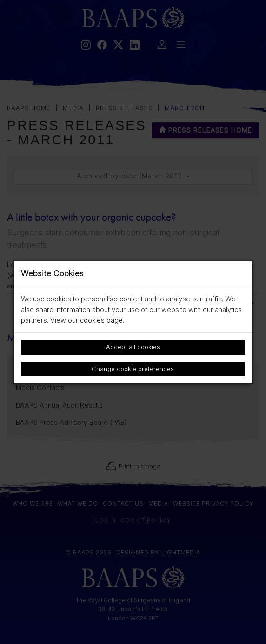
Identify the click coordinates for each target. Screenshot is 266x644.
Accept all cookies (133, 347)
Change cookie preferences (133, 369)
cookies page (101, 320)
